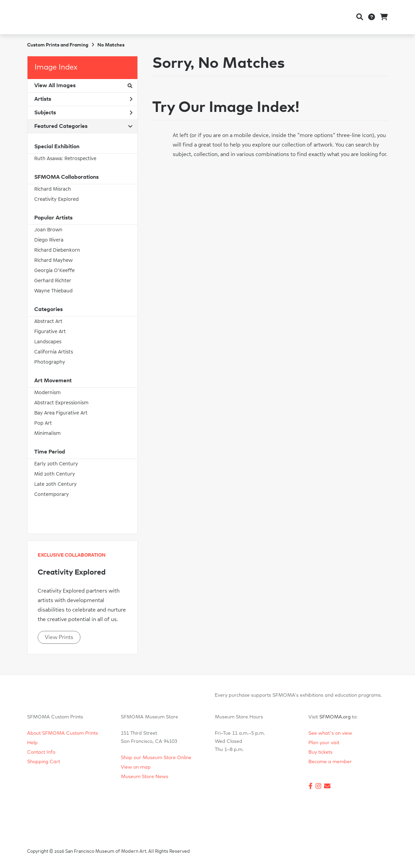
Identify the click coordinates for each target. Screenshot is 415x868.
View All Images (83, 85)
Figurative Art (50, 332)
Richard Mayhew (53, 260)
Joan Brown (48, 230)
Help (32, 743)
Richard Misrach (53, 189)
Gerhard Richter (53, 281)
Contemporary (52, 494)
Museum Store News (145, 777)
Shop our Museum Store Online (156, 758)
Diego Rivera (49, 240)
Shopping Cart (44, 762)
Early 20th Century (56, 464)
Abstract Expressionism (61, 403)
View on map (136, 767)
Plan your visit (324, 743)
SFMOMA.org (335, 717)
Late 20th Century (55, 484)
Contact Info (41, 752)
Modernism (48, 393)
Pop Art (43, 423)
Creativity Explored (56, 199)
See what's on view (330, 733)
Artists (83, 99)
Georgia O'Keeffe (54, 271)
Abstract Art (48, 321)
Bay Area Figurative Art (61, 413)
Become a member (330, 762)
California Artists (54, 352)
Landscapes (48, 342)
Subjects (83, 113)
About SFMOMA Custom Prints (63, 733)
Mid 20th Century (55, 474)
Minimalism (48, 433)
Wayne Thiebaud (53, 291)
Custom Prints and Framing (58, 45)
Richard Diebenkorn (57, 250)
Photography (50, 362)
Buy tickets (320, 752)
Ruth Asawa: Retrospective (65, 159)
